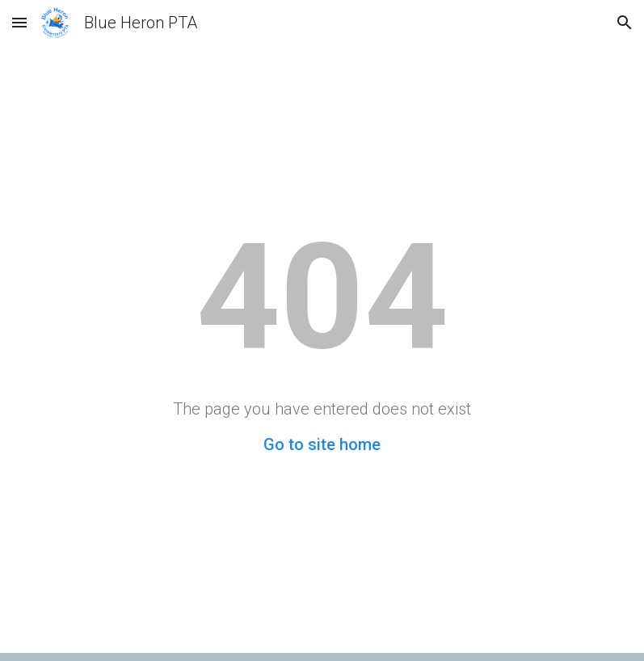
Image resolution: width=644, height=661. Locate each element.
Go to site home (322, 444)
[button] (19, 22)
